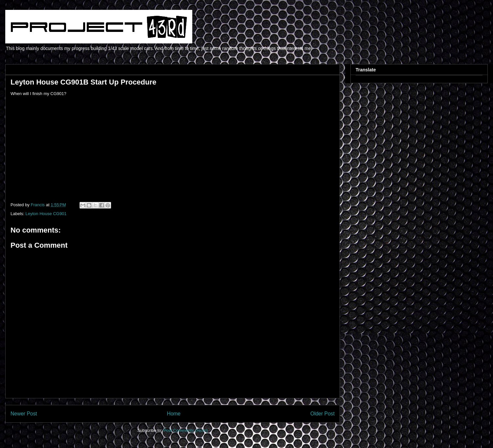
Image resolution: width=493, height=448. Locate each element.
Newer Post (24, 414)
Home (174, 414)
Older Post (322, 414)
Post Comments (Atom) (186, 430)
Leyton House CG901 (46, 214)
